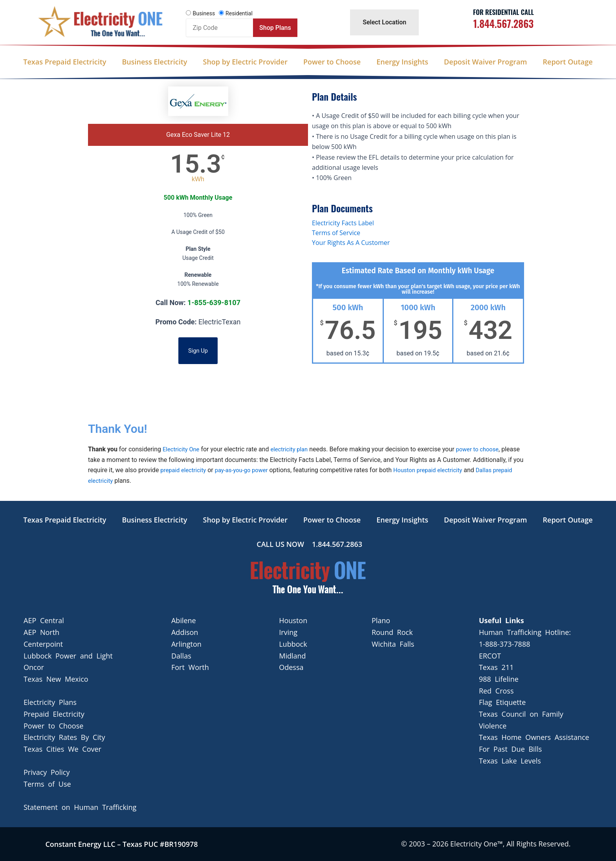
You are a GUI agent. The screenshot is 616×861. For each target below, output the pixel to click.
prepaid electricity (202, 470)
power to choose (486, 449)
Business (204, 13)
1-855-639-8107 (214, 303)
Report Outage (568, 62)
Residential (239, 13)
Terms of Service (336, 233)
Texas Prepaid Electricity (65, 62)
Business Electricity (154, 62)
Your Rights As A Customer (351, 243)
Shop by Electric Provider (245, 62)
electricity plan (294, 449)
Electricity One (183, 449)
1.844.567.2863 (503, 23)
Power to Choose (332, 62)
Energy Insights (402, 62)
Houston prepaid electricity (456, 470)
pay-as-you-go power (265, 470)
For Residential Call (503, 12)
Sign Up (198, 350)
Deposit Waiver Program (485, 62)
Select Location (384, 22)
